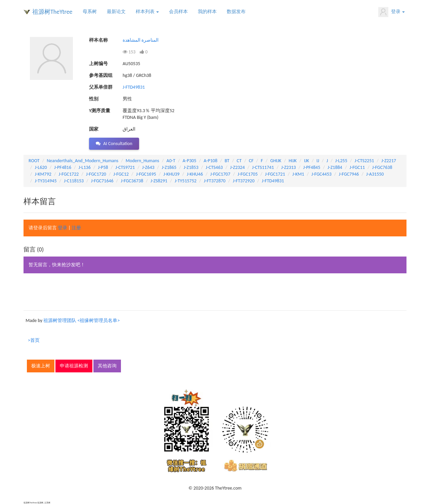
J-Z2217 (389, 161)
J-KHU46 (195, 174)
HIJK (293, 161)
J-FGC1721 (275, 174)
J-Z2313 (289, 167)
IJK (307, 161)
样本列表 (147, 12)
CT (239, 161)
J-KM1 (298, 174)
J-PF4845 (312, 167)
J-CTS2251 (364, 161)
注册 (76, 228)
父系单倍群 (101, 87)
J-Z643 (148, 167)
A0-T (171, 161)
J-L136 (85, 167)
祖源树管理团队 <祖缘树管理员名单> (81, 320)
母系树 (90, 12)
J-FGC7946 (349, 174)
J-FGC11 (357, 167)
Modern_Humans (142, 161)
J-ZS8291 (159, 181)
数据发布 (236, 12)
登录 (392, 12)
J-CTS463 (214, 167)
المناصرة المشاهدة (141, 40)
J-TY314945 (46, 181)
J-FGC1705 (248, 174)
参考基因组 (101, 75)
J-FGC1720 (96, 174)
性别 (94, 99)
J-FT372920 (244, 181)
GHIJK (276, 161)
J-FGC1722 (69, 174)
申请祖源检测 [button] (74, 366)
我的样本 (207, 12)
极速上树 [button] (41, 366)
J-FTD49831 (134, 87)
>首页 (34, 340)
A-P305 (190, 161)
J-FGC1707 (220, 174)
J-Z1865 (169, 167)
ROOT (34, 161)
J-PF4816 (63, 167)
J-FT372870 (215, 181)
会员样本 (178, 12)
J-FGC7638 (382, 167)
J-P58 (103, 167)
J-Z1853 (191, 167)
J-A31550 (375, 174)
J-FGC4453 (321, 174)
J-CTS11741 (263, 167)
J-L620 (41, 167)
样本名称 (98, 40)
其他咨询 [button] (107, 366)
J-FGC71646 (102, 181)
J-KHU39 (171, 174)
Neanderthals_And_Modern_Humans (82, 161)
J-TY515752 (186, 181)
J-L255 (341, 161)
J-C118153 (74, 181)
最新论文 (116, 12)
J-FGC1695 (146, 174)
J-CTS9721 (125, 167)
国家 (94, 129)
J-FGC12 (121, 174)
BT (227, 161)
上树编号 (98, 64)
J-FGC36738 (132, 181)
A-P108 (210, 161)
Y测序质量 (100, 111)
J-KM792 (43, 174)
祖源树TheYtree (52, 12)
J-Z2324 (238, 167)
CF (251, 161)
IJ (318, 161)
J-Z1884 (335, 167)
